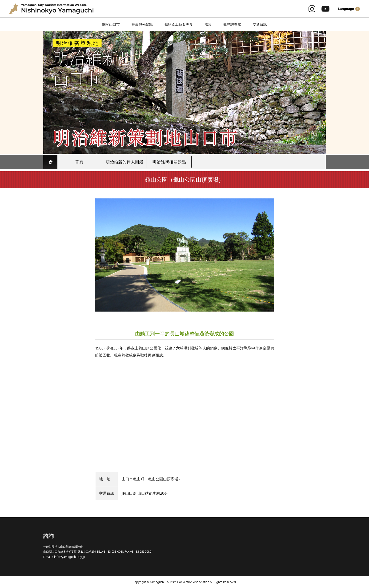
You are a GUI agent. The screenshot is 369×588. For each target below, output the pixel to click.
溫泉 (208, 24)
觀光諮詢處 (232, 24)
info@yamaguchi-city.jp (70, 557)
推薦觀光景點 (142, 24)
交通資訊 (260, 24)
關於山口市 (111, 24)
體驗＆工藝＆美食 (179, 24)
